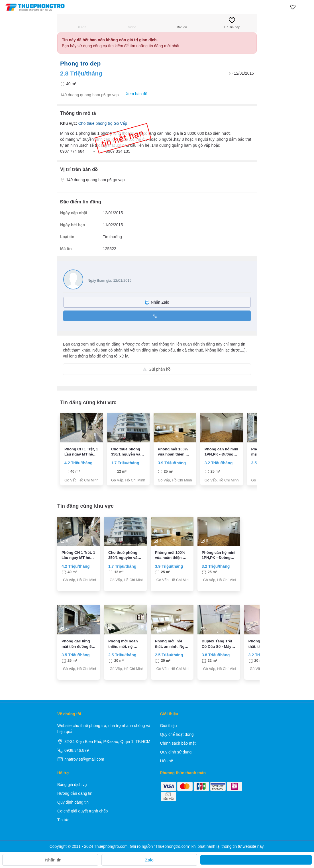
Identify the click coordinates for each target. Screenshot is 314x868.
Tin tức (63, 820)
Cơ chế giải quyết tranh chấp (82, 811)
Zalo (149, 860)
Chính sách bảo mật (178, 743)
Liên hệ (167, 761)
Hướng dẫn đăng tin (75, 793)
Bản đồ (182, 23)
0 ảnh (82, 23)
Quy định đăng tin (73, 802)
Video (132, 23)
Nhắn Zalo (157, 302)
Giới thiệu (169, 726)
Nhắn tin (50, 860)
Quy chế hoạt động (177, 734)
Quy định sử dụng (176, 752)
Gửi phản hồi (157, 369)
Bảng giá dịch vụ (72, 785)
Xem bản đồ (133, 94)
